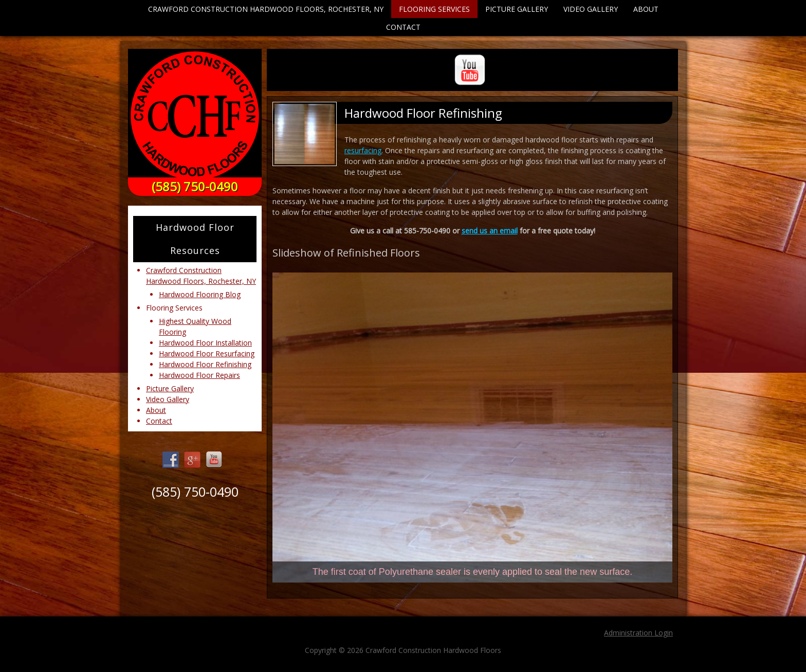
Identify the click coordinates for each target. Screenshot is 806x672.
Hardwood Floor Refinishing (205, 364)
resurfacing (363, 150)
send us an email (490, 231)
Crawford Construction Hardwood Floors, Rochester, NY (266, 9)
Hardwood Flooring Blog (200, 294)
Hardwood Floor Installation (205, 343)
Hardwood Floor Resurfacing (207, 353)
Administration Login (638, 633)
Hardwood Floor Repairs (199, 375)
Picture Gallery (517, 9)
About (646, 9)
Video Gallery (591, 9)
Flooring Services (434, 9)
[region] (472, 428)
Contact (403, 27)
